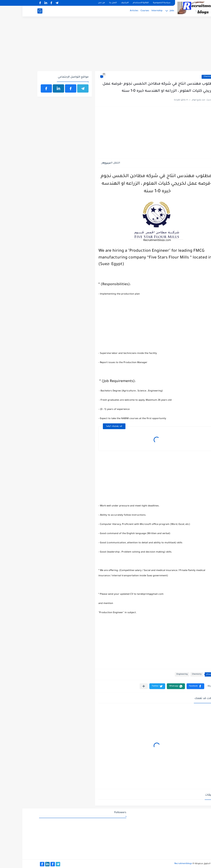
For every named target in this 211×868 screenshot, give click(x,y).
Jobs (150, 11)
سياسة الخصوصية (139, 3)
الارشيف (102, 3)
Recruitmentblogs (161, 864)
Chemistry (186, 77)
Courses (122, 11)
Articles (112, 11)
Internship (135, 11)
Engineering (160, 674)
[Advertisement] (106, 46)
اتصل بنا (90, 3)
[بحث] (17, 11)
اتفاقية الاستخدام (118, 3)
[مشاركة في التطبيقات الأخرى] (121, 686)
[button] (173, 686)
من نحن (79, 3)
